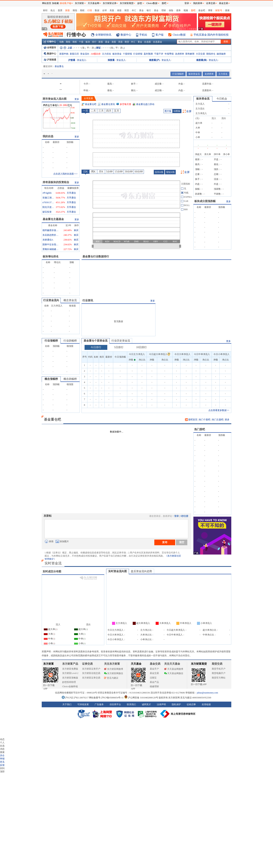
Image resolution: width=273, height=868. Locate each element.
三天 (101, 111)
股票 (60, 10)
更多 (77, 99)
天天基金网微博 (174, 669)
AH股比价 (96, 54)
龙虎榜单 (180, 54)
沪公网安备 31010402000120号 (141, 698)
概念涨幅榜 (51, 379)
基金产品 (154, 682)
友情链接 (206, 704)
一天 (86, 111)
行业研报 (138, 54)
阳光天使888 (48, 207)
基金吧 (202, 10)
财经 (45, 10)
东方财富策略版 (70, 678)
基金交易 (154, 673)
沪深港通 (50, 60)
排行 (94, 42)
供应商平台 (115, 704)
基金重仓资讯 (108, 104)
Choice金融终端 (70, 686)
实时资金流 (53, 563)
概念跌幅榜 (70, 379)
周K (93, 172)
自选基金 (158, 42)
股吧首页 (191, 420)
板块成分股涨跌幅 (205, 201)
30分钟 (129, 172)
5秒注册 (184, 516)
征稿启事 (191, 704)
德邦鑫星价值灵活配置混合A (51, 230)
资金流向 (85, 54)
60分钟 (139, 172)
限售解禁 (190, 54)
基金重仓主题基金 (53, 219)
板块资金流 (194, 74)
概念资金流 (70, 300)
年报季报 (169, 54)
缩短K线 (170, 172)
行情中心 (50, 42)
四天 (109, 111)
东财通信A (48, 240)
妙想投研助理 (69, 682)
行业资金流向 (51, 300)
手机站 (143, 35)
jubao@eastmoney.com (207, 693)
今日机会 (222, 99)
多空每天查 (126, 104)
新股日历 (74, 54)
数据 (97, 10)
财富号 (219, 10)
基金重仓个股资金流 (96, 341)
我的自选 (48, 136)
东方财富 (49, 664)
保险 (171, 10)
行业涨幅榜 (178, 74)
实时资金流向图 (118, 571)
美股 (112, 10)
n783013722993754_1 (48, 202)
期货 (127, 10)
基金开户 (154, 669)
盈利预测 (148, 54)
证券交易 (211, 3)
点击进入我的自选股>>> (65, 174)
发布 (165, 542)
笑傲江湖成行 (48, 198)
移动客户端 (65, 3)
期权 (82, 10)
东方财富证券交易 (91, 678)
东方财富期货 (199, 664)
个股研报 (127, 54)
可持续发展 (83, 704)
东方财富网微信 (114, 673)
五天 (117, 111)
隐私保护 (176, 704)
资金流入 (82, 60)
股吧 (193, 10)
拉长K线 (159, 172)
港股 (119, 10)
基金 (156, 10)
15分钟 (119, 172)
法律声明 (161, 704)
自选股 (147, 42)
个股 (81, 42)
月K (101, 172)
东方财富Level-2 (70, 673)
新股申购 (64, 54)
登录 (177, 516)
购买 (76, 230)
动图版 (177, 111)
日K (86, 172)
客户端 (159, 35)
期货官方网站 (219, 678)
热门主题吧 (218, 420)
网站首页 (47, 3)
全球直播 (88, 98)
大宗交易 (200, 54)
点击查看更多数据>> (219, 410)
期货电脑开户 (219, 673)
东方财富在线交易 (91, 673)
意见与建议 (111, 678)
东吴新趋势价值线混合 (51, 235)
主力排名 (107, 54)
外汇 (134, 10)
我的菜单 (198, 3)
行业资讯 (88, 300)
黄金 (141, 10)
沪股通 (72, 60)
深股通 (111, 60)
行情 (90, 10)
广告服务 (99, 704)
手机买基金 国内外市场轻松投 (211, 35)
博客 (210, 10)
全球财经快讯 (103, 35)
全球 (104, 10)
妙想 (140, 3)
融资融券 (221, 54)
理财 (164, 10)
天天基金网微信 (174, 673)
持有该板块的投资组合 (56, 182)
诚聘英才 (146, 704)
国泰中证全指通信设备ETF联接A (51, 244)
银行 (149, 10)
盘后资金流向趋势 (141, 571)
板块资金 (117, 54)
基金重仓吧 (91, 104)
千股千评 (159, 54)
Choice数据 (179, 35)
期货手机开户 (219, 669)
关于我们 (67, 704)
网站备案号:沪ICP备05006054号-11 (107, 698)
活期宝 (153, 678)
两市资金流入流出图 (55, 99)
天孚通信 (71, 193)
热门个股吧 (205, 420)
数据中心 (126, 35)
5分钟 (109, 172)
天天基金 (136, 664)
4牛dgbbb (47, 193)
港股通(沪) (154, 60)
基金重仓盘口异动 (145, 104)
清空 (182, 542)
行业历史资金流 (121, 341)
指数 (62, 42)
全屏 (189, 111)
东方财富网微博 (114, 669)
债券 (178, 10)
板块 (88, 42)
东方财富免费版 (70, 669)
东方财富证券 (110, 3)
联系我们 (131, 704)
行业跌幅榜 (70, 341)
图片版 (168, 111)
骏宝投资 (47, 212)
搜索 (227, 10)
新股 (67, 10)
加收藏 (55, 3)
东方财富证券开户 (91, 669)
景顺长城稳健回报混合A (51, 249)
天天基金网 (93, 3)
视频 (186, 10)
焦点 (53, 10)
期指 (75, 10)
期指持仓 (211, 54)
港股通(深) (202, 60)
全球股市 (50, 48)
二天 (93, 111)
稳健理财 (154, 686)
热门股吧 (200, 429)
